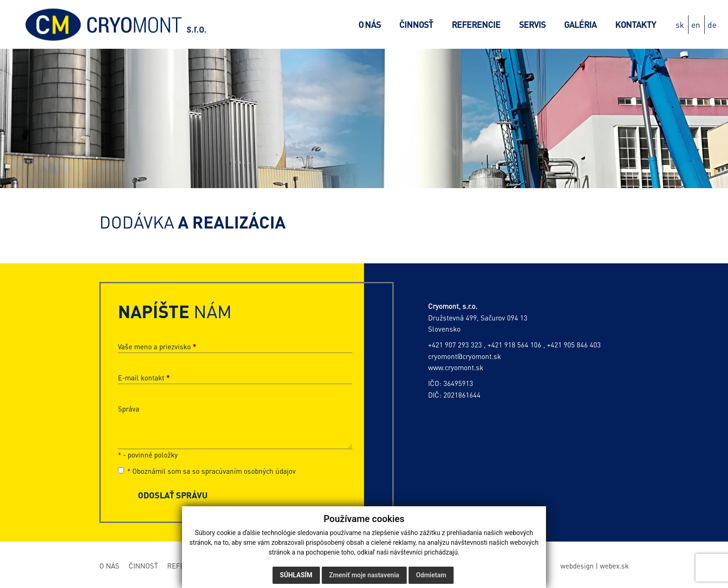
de (712, 25)
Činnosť (416, 24)
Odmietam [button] (431, 575)
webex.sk (614, 566)
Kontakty (636, 24)
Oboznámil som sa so (207, 471)
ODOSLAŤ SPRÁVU (173, 495)
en (696, 25)
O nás (370, 24)
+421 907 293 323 (455, 345)
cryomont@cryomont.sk (465, 356)
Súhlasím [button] (296, 575)
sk (680, 25)
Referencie (476, 24)
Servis (532, 24)
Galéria (580, 24)
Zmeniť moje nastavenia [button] (364, 575)
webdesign (577, 566)
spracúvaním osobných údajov (249, 471)
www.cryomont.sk (456, 367)
